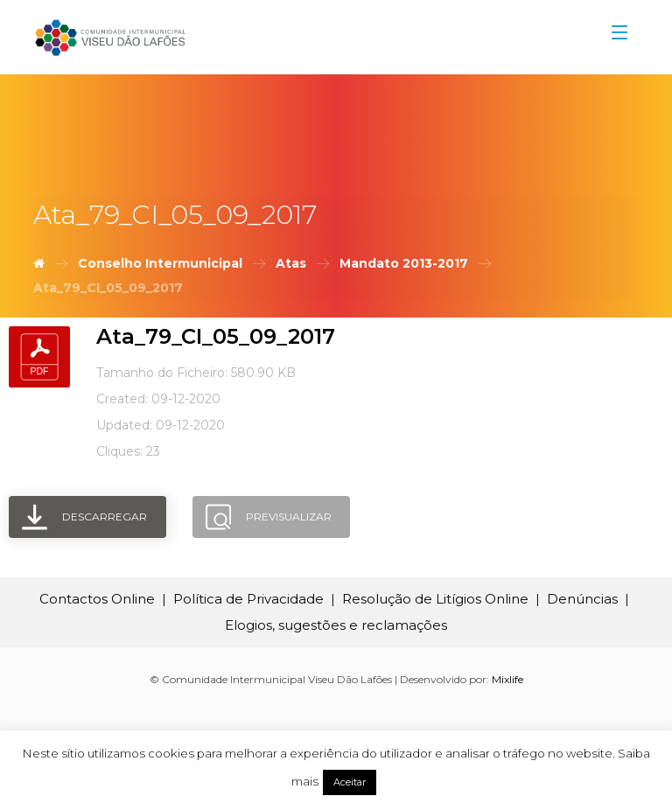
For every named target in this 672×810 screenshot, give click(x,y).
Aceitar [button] (350, 782)
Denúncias (582, 599)
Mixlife (507, 679)
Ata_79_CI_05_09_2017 (216, 336)
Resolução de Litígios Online (435, 599)
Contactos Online (97, 599)
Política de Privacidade (248, 599)
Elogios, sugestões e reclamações (336, 625)
